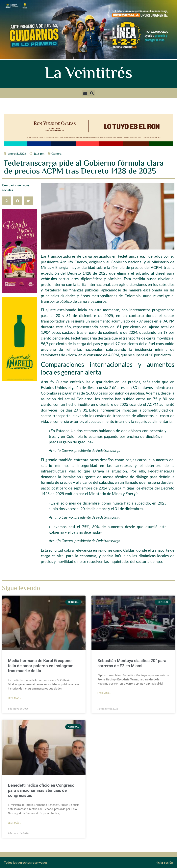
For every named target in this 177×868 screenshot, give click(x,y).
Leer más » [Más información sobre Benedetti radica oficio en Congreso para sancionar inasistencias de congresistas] (14, 823)
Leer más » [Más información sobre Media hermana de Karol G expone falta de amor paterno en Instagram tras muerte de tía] (14, 698)
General (57, 153)
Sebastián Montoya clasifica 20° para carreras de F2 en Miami (132, 663)
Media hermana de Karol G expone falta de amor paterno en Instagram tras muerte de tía (41, 666)
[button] (85, 93)
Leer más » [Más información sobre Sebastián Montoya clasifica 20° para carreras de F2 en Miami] (104, 693)
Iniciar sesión (164, 862)
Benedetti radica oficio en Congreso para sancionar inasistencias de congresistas (41, 790)
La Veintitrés (89, 74)
